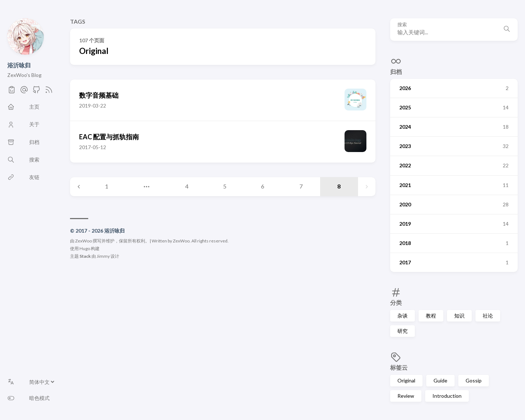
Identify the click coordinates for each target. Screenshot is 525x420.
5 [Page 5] (225, 186)
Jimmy (103, 256)
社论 (488, 316)
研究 (402, 331)
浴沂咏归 (19, 65)
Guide (440, 380)
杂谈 (402, 316)
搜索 (402, 25)
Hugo (85, 248)
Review (406, 396)
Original (406, 380)
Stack (85, 256)
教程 (431, 316)
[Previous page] (79, 187)
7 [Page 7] (301, 186)
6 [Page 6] (263, 186)
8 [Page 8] (339, 186)
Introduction (447, 396)
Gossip (474, 380)
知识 (459, 316)
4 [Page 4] (187, 186)
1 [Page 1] (107, 186)
